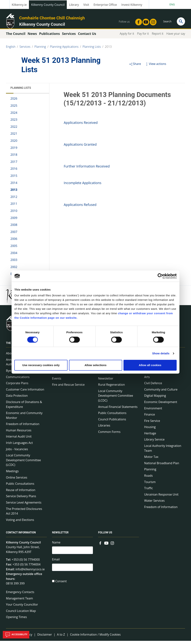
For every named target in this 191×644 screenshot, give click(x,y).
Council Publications (112, 423)
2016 (14, 172)
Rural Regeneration (111, 388)
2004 (14, 256)
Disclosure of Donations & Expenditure (24, 408)
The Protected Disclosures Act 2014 (24, 514)
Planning (40, 50)
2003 (14, 263)
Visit (86, 5)
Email (56, 563)
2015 (14, 179)
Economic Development (161, 405)
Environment (153, 411)
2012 (14, 200)
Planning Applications (64, 50)
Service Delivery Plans (21, 499)
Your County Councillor (22, 608)
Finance (149, 418)
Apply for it (127, 37)
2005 (14, 249)
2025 (14, 109)
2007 (14, 235)
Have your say (176, 37)
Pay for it (143, 37)
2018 (14, 158)
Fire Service (152, 424)
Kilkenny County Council (48, 5)
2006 (14, 242)
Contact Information (21, 536)
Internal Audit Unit (19, 440)
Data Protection (17, 399)
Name (56, 546)
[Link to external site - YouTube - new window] (145, 21)
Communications (18, 380)
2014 (14, 186)
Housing (150, 430)
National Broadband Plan (162, 466)
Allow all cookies (150, 365)
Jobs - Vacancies (17, 452)
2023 (14, 123)
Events (57, 382)
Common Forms (109, 435)
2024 (14, 116)
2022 (14, 130)
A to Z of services (156, 374)
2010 (14, 214)
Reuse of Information (21, 493)
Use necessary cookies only (41, 365)
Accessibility (16, 635)
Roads (148, 479)
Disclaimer (45, 638)
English (11, 50)
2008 (14, 228)
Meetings (12, 474)
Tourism (150, 485)
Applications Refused (80, 208)
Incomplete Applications (83, 186)
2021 (14, 137)
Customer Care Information (25, 393)
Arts (147, 380)
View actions (155, 67)
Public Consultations (20, 487)
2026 (14, 102)
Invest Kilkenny (132, 5)
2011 (14, 207)
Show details (161, 353)
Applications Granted (80, 148)
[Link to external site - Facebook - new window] (137, 21)
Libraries (104, 429)
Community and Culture (161, 393)
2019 (14, 151)
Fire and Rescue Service (68, 388)
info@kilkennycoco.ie (30, 572)
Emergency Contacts (20, 595)
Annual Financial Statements (118, 410)
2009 (14, 221)
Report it (158, 37)
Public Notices (62, 375)
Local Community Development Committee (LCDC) (23, 463)
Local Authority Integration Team (163, 452)
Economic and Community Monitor (24, 419)
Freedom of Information (23, 427)
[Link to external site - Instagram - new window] (152, 21)
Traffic (149, 491)
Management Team (19, 601)
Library (74, 5)
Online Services (17, 481)
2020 (14, 144)
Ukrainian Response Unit (161, 498)
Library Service (154, 443)
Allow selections (95, 365)
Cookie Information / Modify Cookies (95, 638)
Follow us (105, 536)
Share (135, 67)
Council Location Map (21, 614)
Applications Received (81, 126)
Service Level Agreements (24, 506)
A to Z (61, 638)
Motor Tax (151, 460)
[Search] (181, 21)
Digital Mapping (155, 399)
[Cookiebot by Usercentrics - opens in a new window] (160, 276)
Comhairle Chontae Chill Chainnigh (52, 18)
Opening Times (16, 620)
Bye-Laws (12, 374)
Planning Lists (92, 50)
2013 (108, 50)
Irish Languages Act (19, 446)
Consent (61, 586)
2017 (14, 165)
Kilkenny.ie (19, 5)
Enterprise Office (105, 5)
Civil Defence (153, 386)
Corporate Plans (17, 386)
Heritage (150, 437)
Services (25, 50)
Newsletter (106, 382)
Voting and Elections (20, 523)
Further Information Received (87, 170)
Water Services (154, 504)
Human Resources (19, 434)
